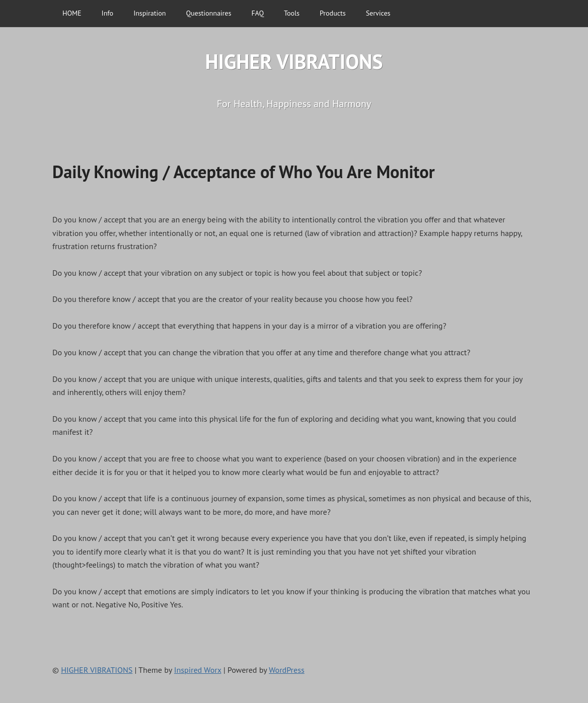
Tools (292, 13)
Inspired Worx (198, 670)
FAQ (258, 13)
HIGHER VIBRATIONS (294, 61)
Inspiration (150, 13)
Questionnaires (208, 13)
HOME (72, 13)
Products (333, 13)
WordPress (287, 670)
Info (108, 13)
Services (378, 13)
